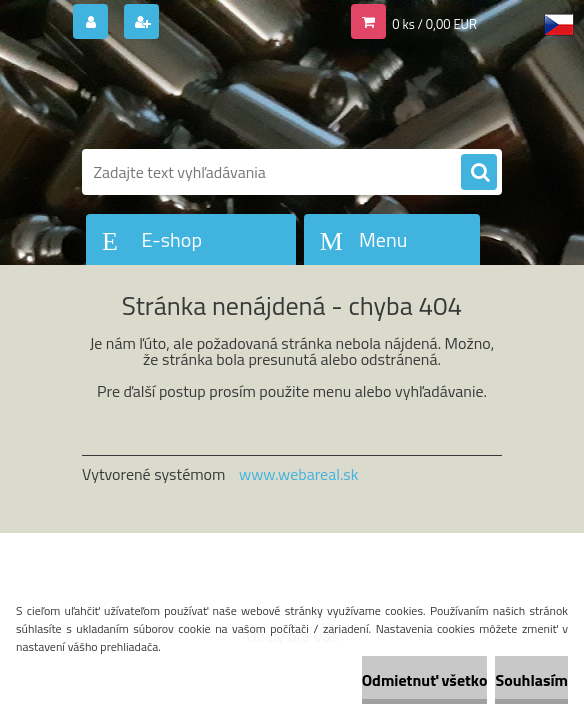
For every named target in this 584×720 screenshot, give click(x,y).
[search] (479, 173)
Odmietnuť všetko (425, 680)
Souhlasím (531, 680)
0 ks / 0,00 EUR (434, 24)
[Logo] (219, 97)
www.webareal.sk (299, 474)
